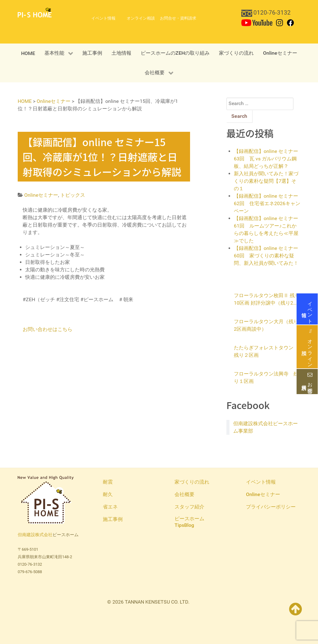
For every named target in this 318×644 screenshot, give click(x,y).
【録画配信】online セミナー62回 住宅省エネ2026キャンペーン (267, 203)
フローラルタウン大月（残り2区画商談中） (266, 325)
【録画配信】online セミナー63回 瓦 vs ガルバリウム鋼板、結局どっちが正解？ (266, 159)
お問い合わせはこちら (48, 329)
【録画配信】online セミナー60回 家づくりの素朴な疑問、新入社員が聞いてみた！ (266, 256)
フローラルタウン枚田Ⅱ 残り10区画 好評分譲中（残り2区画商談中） (267, 300)
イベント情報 (307, 309)
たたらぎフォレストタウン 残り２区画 (266, 351)
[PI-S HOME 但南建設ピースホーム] (35, 12)
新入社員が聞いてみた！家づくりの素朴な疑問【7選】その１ (266, 181)
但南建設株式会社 (35, 535)
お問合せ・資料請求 (307, 382)
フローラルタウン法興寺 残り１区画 (266, 377)
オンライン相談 (307, 347)
